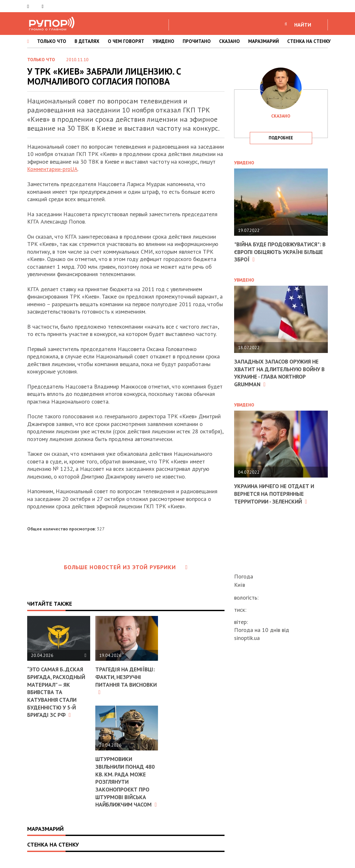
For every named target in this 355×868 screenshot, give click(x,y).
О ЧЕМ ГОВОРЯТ (126, 41)
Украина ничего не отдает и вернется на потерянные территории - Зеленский (276, 493)
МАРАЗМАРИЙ (264, 41)
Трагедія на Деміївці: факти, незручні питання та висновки (126, 680)
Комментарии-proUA (53, 169)
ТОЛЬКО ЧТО (52, 41)
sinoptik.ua (247, 638)
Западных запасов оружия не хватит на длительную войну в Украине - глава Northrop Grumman (279, 372)
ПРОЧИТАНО (197, 41)
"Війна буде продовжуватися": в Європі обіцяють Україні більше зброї (279, 252)
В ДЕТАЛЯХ (87, 41)
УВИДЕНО (163, 41)
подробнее (281, 138)
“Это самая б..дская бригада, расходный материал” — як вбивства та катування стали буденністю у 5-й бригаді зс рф (57, 692)
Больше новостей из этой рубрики (126, 567)
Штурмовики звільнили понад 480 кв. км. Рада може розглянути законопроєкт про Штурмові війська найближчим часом (126, 785)
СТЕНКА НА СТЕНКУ (309, 41)
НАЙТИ (303, 25)
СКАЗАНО (229, 41)
